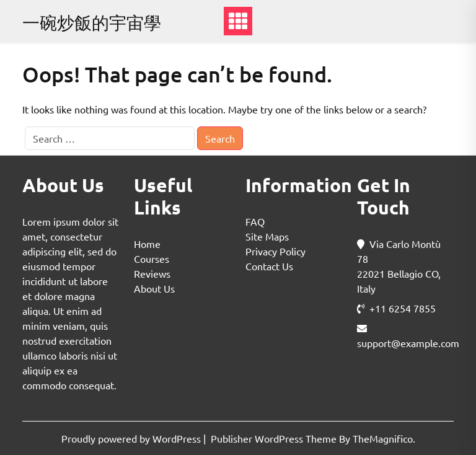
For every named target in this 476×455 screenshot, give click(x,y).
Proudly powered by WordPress (132, 438)
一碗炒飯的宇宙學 (92, 23)
